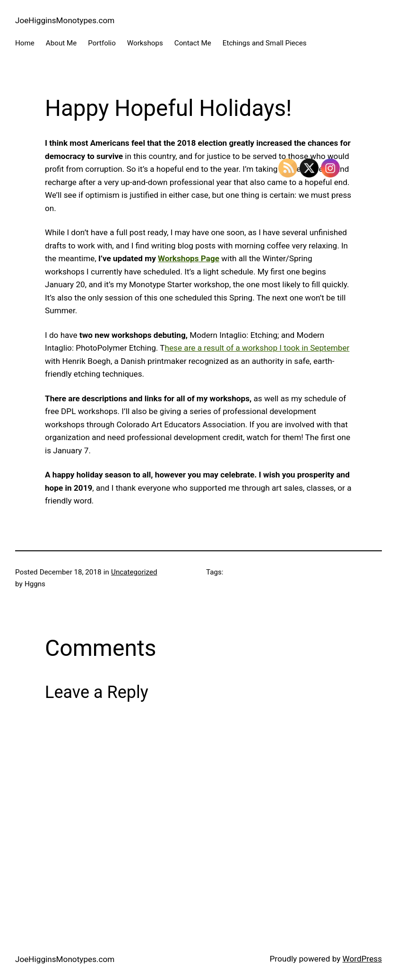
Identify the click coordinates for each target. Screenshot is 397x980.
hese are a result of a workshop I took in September (257, 348)
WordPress (362, 959)
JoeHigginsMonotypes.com (65, 20)
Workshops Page (189, 258)
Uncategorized (134, 572)
